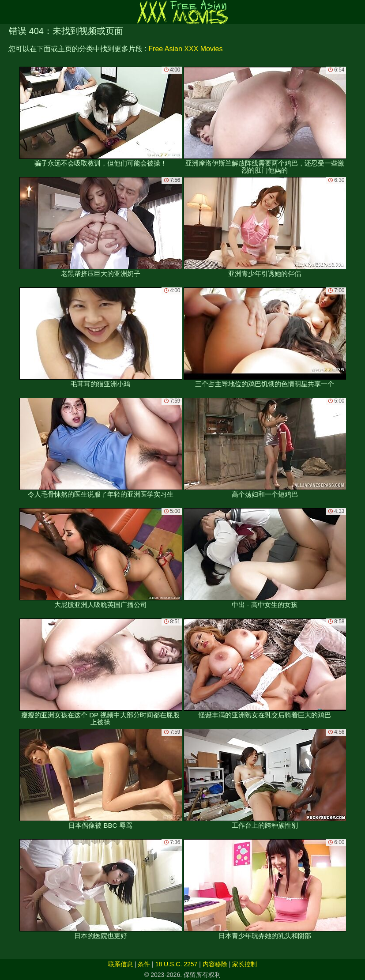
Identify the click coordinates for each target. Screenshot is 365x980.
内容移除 (215, 964)
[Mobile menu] (8, 12)
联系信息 (120, 964)
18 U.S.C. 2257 (177, 964)
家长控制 (245, 964)
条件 (144, 964)
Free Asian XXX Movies (185, 49)
